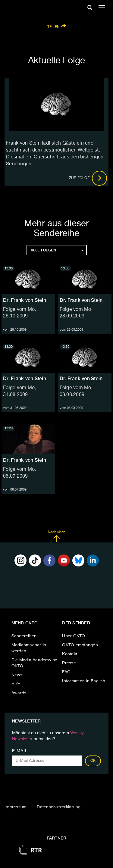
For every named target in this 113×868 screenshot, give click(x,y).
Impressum (16, 807)
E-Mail (20, 751)
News (17, 675)
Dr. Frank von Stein (25, 300)
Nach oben (56, 536)
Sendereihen (24, 636)
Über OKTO (74, 636)
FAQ (66, 672)
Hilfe (16, 684)
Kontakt (70, 654)
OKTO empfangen (80, 645)
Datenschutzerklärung (59, 807)
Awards (19, 693)
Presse (69, 663)
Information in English (84, 681)
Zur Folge (88, 178)
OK (93, 761)
